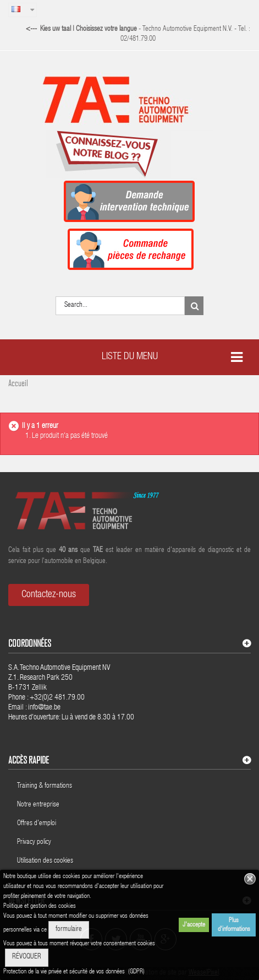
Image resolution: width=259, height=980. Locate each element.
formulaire (69, 930)
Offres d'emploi (37, 824)
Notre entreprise (38, 805)
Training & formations (45, 786)
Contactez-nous (49, 595)
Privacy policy (35, 843)
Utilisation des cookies (45, 861)
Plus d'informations (234, 925)
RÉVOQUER (27, 957)
